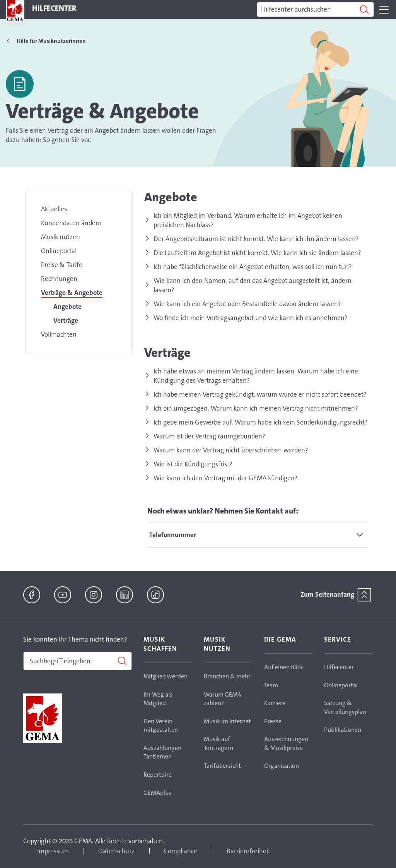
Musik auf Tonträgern (218, 743)
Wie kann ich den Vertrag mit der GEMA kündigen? (226, 478)
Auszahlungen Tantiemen (162, 752)
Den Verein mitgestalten (161, 726)
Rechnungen (59, 279)
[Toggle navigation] (384, 10)
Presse (273, 721)
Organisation (282, 766)
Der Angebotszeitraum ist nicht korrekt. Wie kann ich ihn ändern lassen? (256, 239)
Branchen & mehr (227, 676)
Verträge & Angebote (72, 293)
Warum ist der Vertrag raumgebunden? (209, 436)
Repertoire (158, 775)
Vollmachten (59, 334)
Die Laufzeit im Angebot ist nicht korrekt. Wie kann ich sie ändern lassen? (257, 253)
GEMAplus (157, 793)
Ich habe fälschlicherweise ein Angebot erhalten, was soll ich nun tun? (253, 267)
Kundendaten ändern (71, 223)
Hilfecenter (339, 667)
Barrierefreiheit (248, 851)
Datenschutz (116, 851)
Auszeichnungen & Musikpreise (286, 743)
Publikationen (343, 730)
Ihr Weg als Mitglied (158, 699)
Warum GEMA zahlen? (223, 699)
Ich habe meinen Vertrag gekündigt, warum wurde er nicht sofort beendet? (260, 394)
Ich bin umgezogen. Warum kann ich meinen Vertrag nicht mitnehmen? (256, 408)
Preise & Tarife (62, 265)
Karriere (275, 703)
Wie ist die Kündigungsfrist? (193, 464)
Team (271, 685)
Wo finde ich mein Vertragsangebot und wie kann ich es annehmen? (251, 318)
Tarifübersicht (222, 766)
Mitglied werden (166, 676)
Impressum (53, 851)
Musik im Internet (227, 721)
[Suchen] (315, 10)
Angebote (67, 306)
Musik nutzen (61, 237)
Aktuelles (54, 209)
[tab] (258, 535)
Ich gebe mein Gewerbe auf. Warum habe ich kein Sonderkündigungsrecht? (261, 422)
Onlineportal (59, 251)
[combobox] (78, 661)
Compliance (181, 851)
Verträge (66, 320)
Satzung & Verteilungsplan (345, 707)
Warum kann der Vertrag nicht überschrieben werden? (231, 450)
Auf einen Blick (284, 667)
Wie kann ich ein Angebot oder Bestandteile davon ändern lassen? (247, 304)
